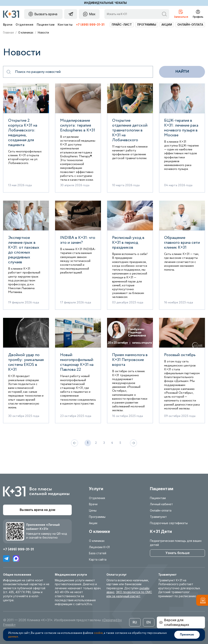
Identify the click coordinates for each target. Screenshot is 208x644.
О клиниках (26, 33)
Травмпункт (158, 517)
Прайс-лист (122, 25)
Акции (167, 25)
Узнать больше (178, 553)
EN (149, 622)
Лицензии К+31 (99, 547)
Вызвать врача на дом (37, 510)
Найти (182, 72)
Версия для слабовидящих (174, 622)
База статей (98, 553)
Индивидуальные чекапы (106, 3)
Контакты (65, 25)
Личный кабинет (161, 504)
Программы (147, 25)
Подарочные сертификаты (169, 523)
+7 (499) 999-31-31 (90, 25)
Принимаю (187, 635)
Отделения (24, 25)
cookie (98, 633)
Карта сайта (98, 559)
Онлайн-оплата (190, 25)
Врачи (8, 25)
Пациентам (46, 25)
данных (13, 637)
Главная (8, 33)
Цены (93, 510)
